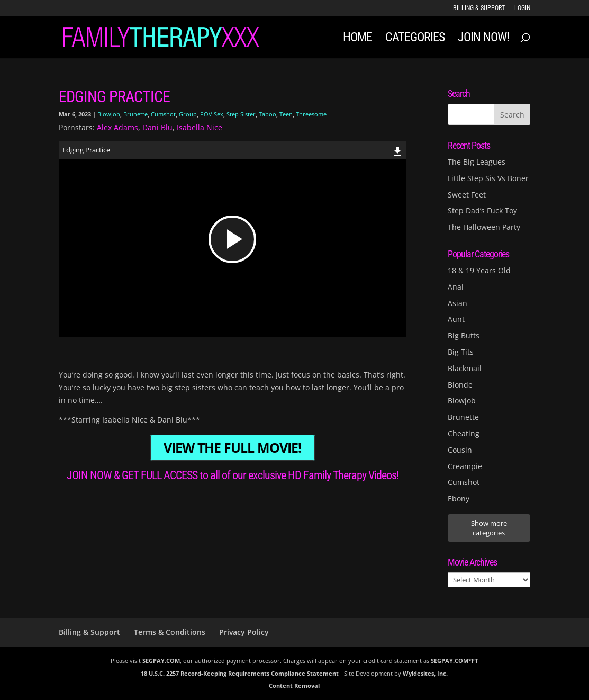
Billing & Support (479, 8)
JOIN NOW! (483, 39)
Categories (415, 39)
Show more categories (489, 528)
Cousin (460, 450)
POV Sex (212, 114)
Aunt (456, 319)
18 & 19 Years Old (479, 270)
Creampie (465, 466)
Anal (456, 287)
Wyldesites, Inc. (425, 673)
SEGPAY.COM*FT (454, 661)
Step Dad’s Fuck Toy (482, 210)
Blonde (460, 385)
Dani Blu (157, 127)
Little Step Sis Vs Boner (488, 178)
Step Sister (241, 114)
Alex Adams (117, 127)
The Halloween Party (484, 227)
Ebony (459, 499)
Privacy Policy (244, 632)
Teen (286, 114)
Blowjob (109, 114)
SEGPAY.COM (161, 661)
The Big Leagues (477, 162)
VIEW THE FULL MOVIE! (232, 448)
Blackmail (465, 368)
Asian (457, 303)
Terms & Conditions (170, 632)
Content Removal (294, 685)
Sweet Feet (467, 195)
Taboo (268, 114)
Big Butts (464, 335)
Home (357, 39)
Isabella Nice (200, 127)
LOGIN (522, 8)
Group (188, 114)
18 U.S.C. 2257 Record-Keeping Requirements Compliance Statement (240, 673)
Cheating (464, 433)
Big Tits (461, 352)
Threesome (311, 114)
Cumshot (163, 114)
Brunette (135, 114)
